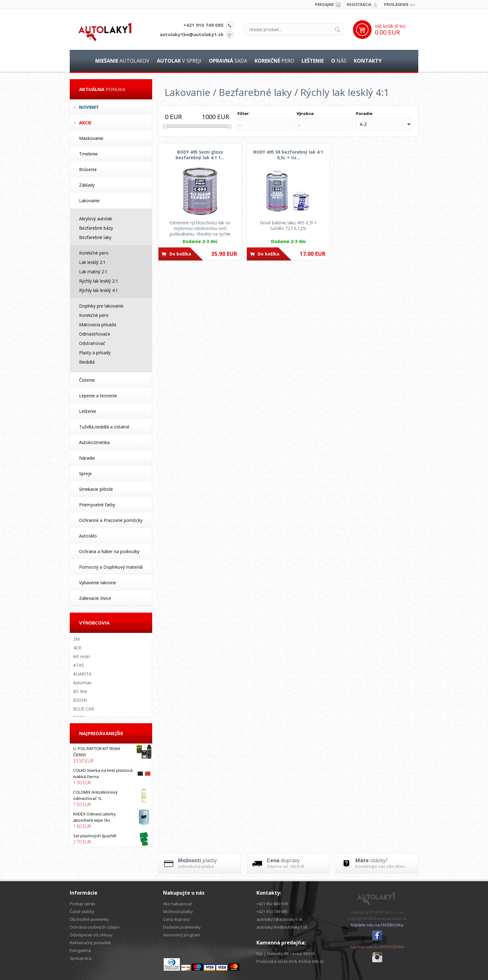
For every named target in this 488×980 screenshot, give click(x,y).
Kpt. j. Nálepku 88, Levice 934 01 (286, 954)
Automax (82, 683)
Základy (87, 185)
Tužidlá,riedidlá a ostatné (104, 427)
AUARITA (82, 674)
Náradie (87, 458)
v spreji (179, 61)
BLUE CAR (84, 709)
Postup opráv (82, 904)
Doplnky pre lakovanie (101, 306)
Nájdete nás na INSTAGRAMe (377, 947)
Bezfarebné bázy (96, 228)
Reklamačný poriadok (90, 943)
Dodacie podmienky (182, 927)
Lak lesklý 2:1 (92, 262)
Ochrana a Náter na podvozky (109, 551)
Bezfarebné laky (95, 237)
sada (228, 61)
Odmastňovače (95, 334)
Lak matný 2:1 (93, 272)
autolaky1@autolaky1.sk (280, 919)
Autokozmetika (94, 442)
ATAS (79, 665)
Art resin (82, 656)
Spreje (85, 473)
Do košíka (180, 254)
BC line (80, 691)
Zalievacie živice (95, 598)
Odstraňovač (92, 343)
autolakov (122, 61)
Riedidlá (87, 362)
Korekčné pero (94, 253)
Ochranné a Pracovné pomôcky (111, 520)
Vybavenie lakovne (98, 583)
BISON (80, 700)
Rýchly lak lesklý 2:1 (99, 281)
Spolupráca (81, 958)
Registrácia (359, 5)
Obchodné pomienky (89, 919)
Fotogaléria (80, 950)
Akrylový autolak (96, 219)
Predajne (324, 5)
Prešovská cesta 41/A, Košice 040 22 (290, 961)
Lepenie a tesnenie (98, 396)
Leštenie (88, 411)
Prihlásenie (396, 5)
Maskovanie (91, 138)
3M (76, 639)
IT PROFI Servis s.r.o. (387, 912)
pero (274, 61)
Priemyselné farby (97, 505)
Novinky (89, 107)
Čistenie (87, 380)
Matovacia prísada (98, 325)
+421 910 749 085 (203, 25)
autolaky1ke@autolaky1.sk (192, 34)
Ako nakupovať (178, 904)
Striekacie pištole (96, 489)
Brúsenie (88, 169)
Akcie (85, 123)
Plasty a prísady (95, 353)
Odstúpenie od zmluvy (91, 935)
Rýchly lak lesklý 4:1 (99, 290)
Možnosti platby (178, 911)
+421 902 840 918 (272, 904)
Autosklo (88, 536)
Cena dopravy (176, 919)
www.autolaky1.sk (392, 918)
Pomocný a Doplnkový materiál (111, 567)
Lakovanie (89, 201)
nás (339, 61)
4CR (77, 648)
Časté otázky (82, 911)
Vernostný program (181, 935)
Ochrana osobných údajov (95, 927)
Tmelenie (88, 154)
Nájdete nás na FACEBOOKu (377, 925)
